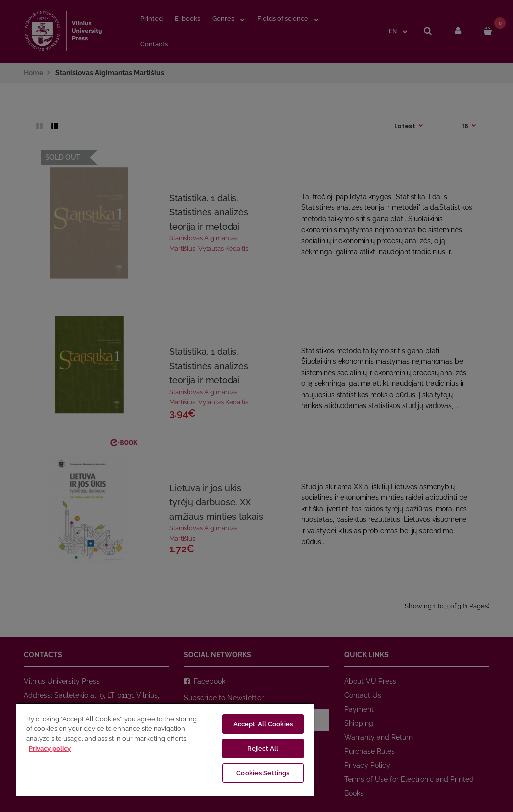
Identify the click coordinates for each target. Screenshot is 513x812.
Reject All (263, 749)
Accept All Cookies (263, 724)
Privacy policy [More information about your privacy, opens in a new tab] (50, 749)
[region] (165, 749)
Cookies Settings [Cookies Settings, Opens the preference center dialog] (263, 773)
